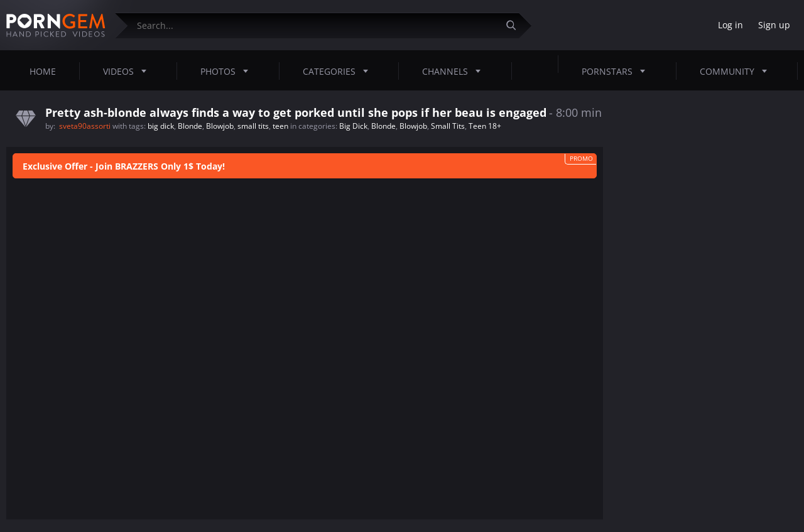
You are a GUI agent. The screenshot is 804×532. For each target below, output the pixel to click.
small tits (253, 126)
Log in (731, 25)
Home (43, 71)
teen (280, 126)
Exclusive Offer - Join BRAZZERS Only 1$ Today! (124, 166)
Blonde (190, 126)
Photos (228, 71)
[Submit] (516, 25)
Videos (128, 71)
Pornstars (617, 71)
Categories (339, 71)
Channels (455, 71)
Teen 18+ (485, 126)
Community (737, 71)
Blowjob (220, 126)
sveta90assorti (86, 126)
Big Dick (353, 126)
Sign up (774, 25)
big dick (161, 126)
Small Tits (448, 126)
